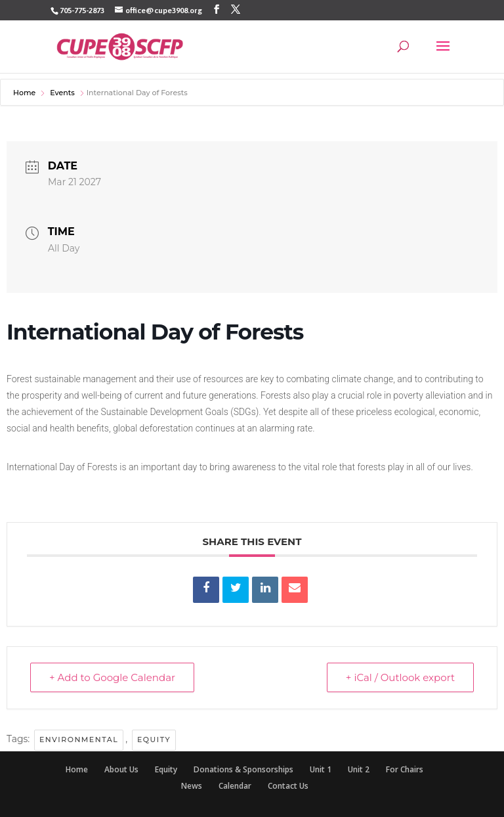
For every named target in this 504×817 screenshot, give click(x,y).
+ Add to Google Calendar (112, 677)
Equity (154, 740)
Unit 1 (321, 769)
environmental (79, 740)
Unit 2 (359, 769)
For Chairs (405, 769)
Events (62, 93)
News (192, 786)
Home (25, 93)
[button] (443, 55)
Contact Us (288, 786)
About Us (121, 769)
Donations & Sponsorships (243, 769)
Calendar (235, 786)
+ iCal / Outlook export (400, 677)
